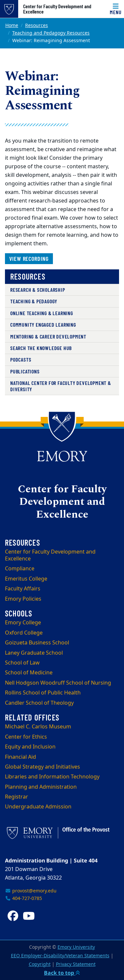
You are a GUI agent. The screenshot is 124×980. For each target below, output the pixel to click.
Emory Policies (23, 599)
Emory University (76, 947)
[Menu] (116, 9)
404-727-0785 (23, 898)
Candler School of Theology (39, 703)
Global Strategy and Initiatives (42, 767)
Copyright (40, 964)
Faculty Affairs (23, 589)
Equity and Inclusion (30, 747)
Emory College (23, 623)
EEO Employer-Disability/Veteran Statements (60, 956)
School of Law (22, 663)
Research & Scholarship (38, 290)
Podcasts (21, 359)
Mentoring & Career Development (48, 336)
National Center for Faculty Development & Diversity (61, 386)
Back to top (62, 973)
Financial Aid (21, 757)
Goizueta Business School (37, 643)
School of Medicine (29, 673)
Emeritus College (26, 579)
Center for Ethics (26, 737)
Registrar (17, 797)
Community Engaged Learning (43, 325)
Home (12, 26)
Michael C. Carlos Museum (38, 727)
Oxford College (24, 633)
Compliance (20, 569)
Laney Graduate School (34, 653)
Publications (25, 371)
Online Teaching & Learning (42, 313)
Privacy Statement (76, 964)
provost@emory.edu (31, 891)
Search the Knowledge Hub (41, 348)
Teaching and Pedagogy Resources (51, 33)
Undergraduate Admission (38, 807)
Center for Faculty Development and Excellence (57, 9)
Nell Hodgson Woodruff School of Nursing (58, 683)
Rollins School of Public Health (43, 693)
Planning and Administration (41, 787)
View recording (29, 259)
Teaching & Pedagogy (34, 301)
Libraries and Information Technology (52, 777)
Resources (37, 26)
